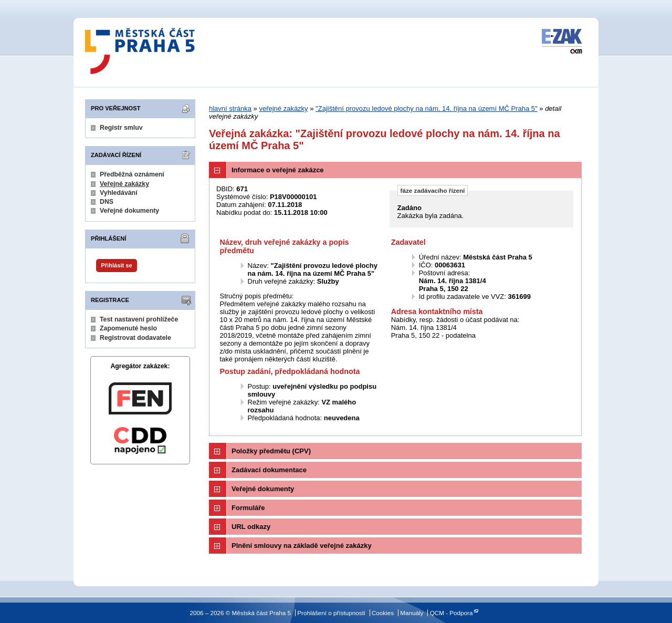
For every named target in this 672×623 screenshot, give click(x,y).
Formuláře (248, 508)
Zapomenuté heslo (128, 328)
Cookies (383, 613)
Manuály (412, 613)
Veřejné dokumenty (129, 211)
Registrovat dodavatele (135, 338)
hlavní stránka (230, 108)
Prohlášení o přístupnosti (331, 613)
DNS (107, 202)
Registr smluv (121, 128)
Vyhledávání (119, 193)
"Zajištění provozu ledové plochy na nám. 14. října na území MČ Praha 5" (427, 108)
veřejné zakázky (283, 108)
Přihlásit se (116, 265)
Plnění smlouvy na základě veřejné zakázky (302, 546)
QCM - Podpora (451, 613)
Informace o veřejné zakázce (278, 170)
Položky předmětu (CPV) (271, 451)
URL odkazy (251, 527)
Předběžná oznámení (132, 174)
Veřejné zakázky (124, 184)
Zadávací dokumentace (269, 470)
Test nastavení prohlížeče (139, 319)
